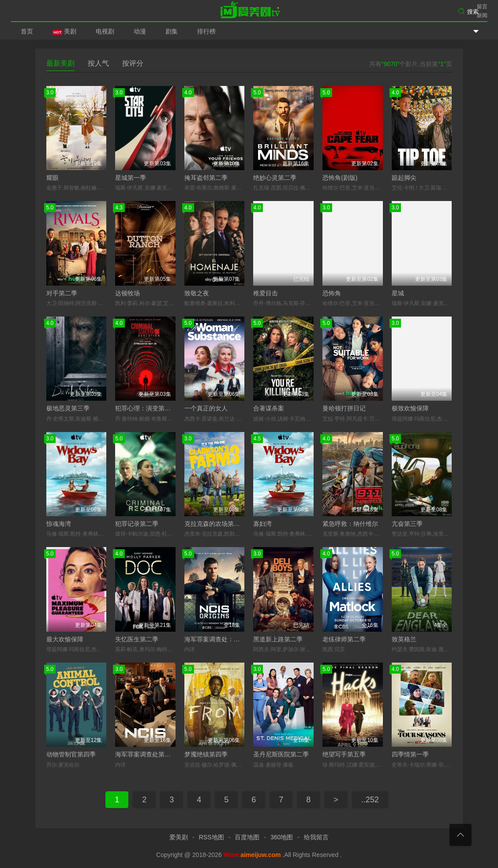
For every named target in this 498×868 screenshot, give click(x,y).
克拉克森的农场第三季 (215, 524)
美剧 (64, 31)
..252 (370, 800)
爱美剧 (249, 11)
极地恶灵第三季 (68, 408)
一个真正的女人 (206, 408)
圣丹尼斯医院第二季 (281, 754)
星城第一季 (131, 178)
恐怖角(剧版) (340, 178)
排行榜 (206, 31)
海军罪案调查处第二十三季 (152, 754)
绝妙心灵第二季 (275, 178)
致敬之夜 (197, 293)
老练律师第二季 (344, 639)
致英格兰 (404, 639)
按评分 (133, 63)
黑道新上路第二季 (278, 639)
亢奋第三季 (407, 524)
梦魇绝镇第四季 (206, 754)
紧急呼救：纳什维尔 (350, 524)
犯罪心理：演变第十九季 (149, 408)
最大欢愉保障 (65, 639)
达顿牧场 (127, 293)
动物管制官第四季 (71, 754)
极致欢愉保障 (410, 408)
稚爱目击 (266, 293)
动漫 (140, 31)
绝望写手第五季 (344, 754)
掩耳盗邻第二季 (206, 178)
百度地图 (247, 837)
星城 (398, 293)
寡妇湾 (262, 524)
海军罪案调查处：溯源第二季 (225, 639)
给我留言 (316, 837)
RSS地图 (212, 837)
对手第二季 (62, 293)
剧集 (172, 31)
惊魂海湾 (59, 524)
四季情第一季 (410, 754)
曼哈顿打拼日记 (344, 408)
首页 (27, 31)
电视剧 (105, 31)
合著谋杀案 (269, 408)
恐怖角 (332, 293)
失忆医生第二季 (137, 639)
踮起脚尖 (404, 178)
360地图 (282, 837)
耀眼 (52, 178)
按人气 (98, 63)
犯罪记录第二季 (137, 524)
